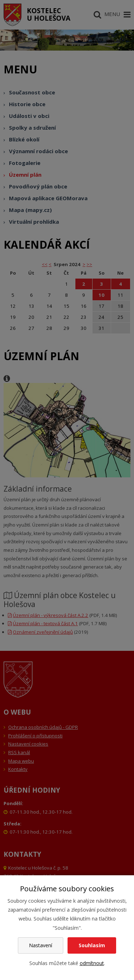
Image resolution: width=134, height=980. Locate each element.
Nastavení (41, 945)
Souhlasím (92, 945)
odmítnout (92, 963)
